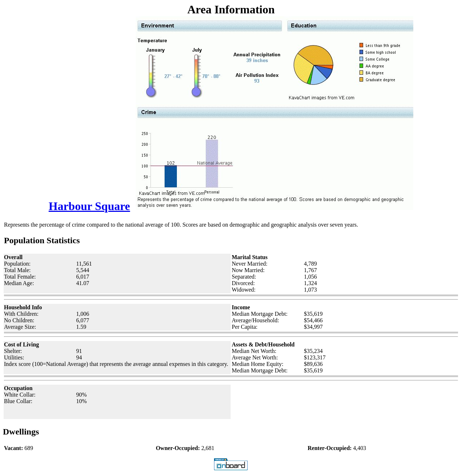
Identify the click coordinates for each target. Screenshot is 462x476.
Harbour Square (90, 206)
